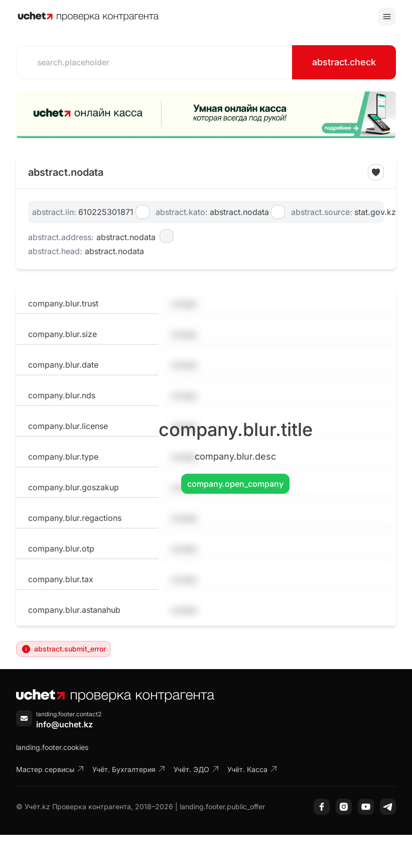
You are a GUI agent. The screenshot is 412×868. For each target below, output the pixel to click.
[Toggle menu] (387, 17)
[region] (206, 115)
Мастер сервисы (50, 769)
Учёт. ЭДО (196, 769)
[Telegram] (388, 807)
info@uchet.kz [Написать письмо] (64, 724)
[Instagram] (344, 807)
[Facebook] (322, 807)
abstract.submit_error (63, 649)
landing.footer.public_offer (222, 806)
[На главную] (88, 17)
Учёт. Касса (252, 769)
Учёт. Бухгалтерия (129, 769)
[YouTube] (366, 807)
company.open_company (235, 484)
